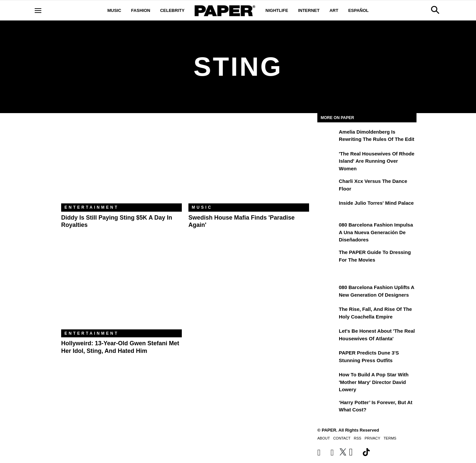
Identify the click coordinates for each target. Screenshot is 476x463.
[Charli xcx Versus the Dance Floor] (327, 186)
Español (358, 10)
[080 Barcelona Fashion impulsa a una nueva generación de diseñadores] (327, 230)
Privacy (372, 438)
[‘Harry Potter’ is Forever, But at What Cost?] (327, 407)
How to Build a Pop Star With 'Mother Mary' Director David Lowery (374, 382)
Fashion (141, 10)
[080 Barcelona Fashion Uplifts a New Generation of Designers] (327, 292)
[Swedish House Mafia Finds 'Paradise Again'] (249, 163)
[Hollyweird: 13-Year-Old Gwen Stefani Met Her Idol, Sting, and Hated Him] (121, 289)
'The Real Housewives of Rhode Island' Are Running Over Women (377, 161)
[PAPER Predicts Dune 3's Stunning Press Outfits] (327, 358)
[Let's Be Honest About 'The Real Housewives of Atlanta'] (327, 336)
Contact (342, 438)
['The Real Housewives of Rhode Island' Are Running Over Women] (327, 158)
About (324, 438)
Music (114, 10)
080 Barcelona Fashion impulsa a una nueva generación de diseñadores (376, 232)
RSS (357, 438)
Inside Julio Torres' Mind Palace (376, 203)
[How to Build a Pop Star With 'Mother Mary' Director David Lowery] (327, 379)
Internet (309, 10)
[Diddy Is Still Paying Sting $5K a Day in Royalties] (121, 163)
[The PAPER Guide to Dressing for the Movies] (327, 257)
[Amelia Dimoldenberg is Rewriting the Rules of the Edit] (327, 137)
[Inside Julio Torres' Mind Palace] (327, 208)
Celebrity (172, 10)
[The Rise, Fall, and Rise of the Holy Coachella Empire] (327, 314)
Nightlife (277, 10)
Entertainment (92, 207)
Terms (390, 438)
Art (334, 10)
